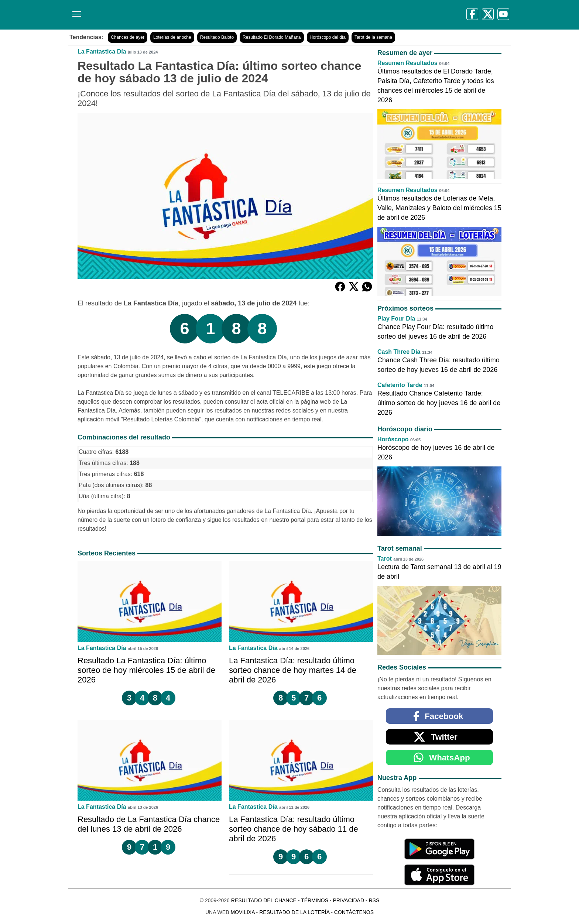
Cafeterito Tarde (400, 385)
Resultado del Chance (264, 900)
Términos (315, 900)
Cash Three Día (399, 352)
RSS (374, 900)
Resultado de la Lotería (294, 912)
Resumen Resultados (407, 63)
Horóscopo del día (328, 37)
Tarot (385, 559)
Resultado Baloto (217, 37)
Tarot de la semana (373, 37)
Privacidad (348, 900)
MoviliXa (242, 912)
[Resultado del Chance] (175, 15)
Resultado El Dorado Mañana (272, 37)
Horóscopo (393, 439)
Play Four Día (396, 319)
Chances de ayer (128, 37)
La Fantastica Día (102, 52)
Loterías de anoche (172, 37)
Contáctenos (354, 912)
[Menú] (75, 11)
